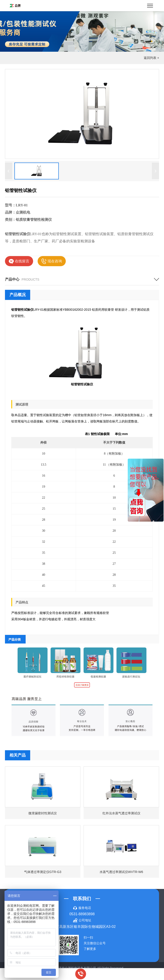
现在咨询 (52, 261)
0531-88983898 (82, 914)
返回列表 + (151, 58)
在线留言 (19, 261)
